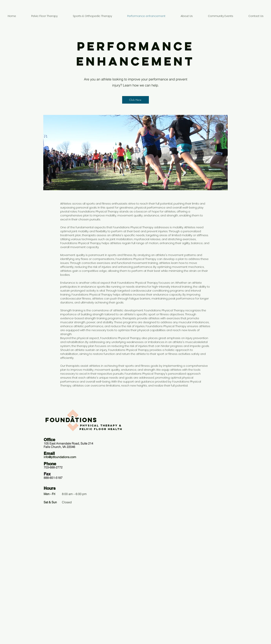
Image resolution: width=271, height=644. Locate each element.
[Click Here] (135, 100)
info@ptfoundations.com (60, 457)
